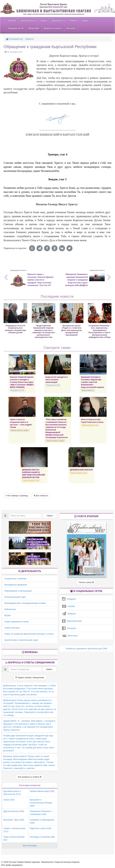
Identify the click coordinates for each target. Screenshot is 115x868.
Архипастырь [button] (28, 21)
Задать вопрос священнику (30, 677)
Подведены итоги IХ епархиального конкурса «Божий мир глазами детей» (15, 329)
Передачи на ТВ (16, 28)
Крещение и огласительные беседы (41, 803)
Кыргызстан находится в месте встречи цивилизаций (57, 380)
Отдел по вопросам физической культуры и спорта (29, 634)
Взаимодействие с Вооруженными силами (25, 603)
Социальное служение (15, 579)
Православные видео (20, 430)
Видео (85, 21)
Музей (7, 615)
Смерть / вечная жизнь (15, 830)
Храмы (44, 21)
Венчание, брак (14, 820)
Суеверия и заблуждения (42, 821)
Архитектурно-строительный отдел (21, 640)
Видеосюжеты (88, 390)
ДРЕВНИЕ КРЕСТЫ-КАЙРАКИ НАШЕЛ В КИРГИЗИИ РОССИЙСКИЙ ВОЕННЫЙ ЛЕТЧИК (34, 474)
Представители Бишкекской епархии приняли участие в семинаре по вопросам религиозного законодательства (43, 331)
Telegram (69, 614)
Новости (74, 21)
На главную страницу (17, 496)
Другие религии (14, 811)
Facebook (69, 628)
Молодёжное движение (16, 585)
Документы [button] (58, 21)
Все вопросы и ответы (30, 777)
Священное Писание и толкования (41, 813)
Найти (50, 516)
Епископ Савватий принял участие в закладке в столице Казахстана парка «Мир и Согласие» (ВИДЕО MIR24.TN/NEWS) (22, 382)
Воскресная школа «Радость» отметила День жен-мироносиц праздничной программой (72, 330)
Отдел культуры (12, 628)
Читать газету (86, 582)
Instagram (69, 599)
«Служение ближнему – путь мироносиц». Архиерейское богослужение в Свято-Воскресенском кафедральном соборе (100, 331)
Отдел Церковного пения (16, 622)
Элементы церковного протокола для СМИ (86, 649)
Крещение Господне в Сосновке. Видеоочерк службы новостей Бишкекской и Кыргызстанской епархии (93, 382)
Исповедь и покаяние (42, 837)
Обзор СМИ (34, 28)
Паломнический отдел (15, 597)
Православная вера (42, 791)
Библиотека (10, 609)
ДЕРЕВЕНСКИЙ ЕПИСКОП (81, 470)
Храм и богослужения (14, 838)
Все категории (30, 846)
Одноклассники (72, 621)
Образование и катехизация (18, 591)
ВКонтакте (70, 636)
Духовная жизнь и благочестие (12, 793)
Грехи (9, 800)
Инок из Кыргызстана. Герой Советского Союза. (92, 421)
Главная (12, 21)
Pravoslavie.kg (14, 39)
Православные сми (90, 425)
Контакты (71, 28)
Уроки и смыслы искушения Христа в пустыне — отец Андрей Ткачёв (21, 423)
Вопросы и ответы (53, 28)
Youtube (68, 606)
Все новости (41, 496)
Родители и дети (40, 828)
